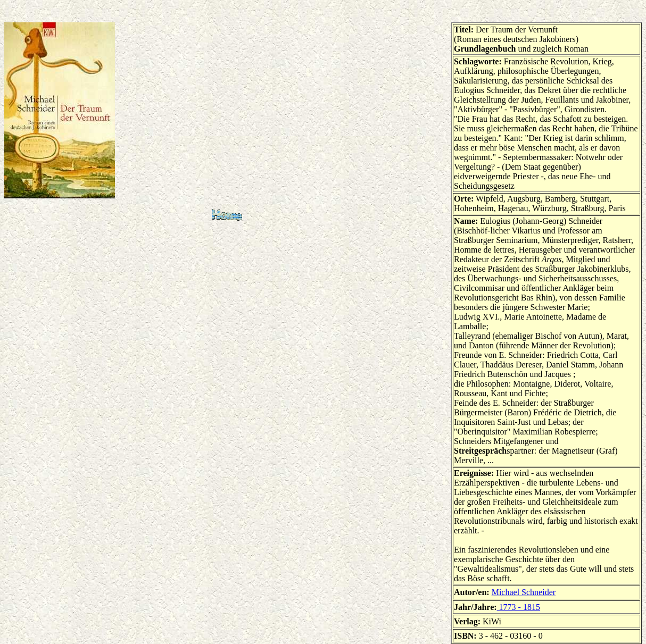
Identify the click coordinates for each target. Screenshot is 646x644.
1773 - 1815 (519, 607)
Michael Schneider (524, 592)
